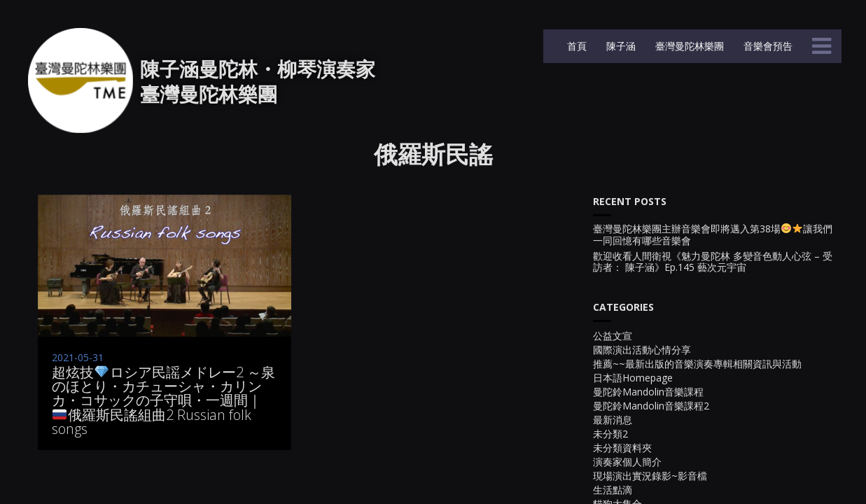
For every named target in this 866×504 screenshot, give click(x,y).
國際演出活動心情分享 (642, 350)
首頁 (575, 46)
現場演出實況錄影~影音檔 (650, 476)
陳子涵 (620, 46)
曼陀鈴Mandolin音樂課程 (648, 392)
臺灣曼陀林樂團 (688, 46)
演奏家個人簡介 (627, 462)
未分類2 (610, 434)
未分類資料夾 (622, 448)
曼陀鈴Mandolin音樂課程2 (651, 406)
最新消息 (613, 420)
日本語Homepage (633, 378)
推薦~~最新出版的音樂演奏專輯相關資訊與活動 (697, 364)
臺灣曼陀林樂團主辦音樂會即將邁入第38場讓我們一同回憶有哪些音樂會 (713, 235)
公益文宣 (613, 336)
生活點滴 (613, 490)
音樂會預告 (767, 46)
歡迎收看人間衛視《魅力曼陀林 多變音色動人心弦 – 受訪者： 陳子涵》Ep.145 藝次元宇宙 (713, 262)
